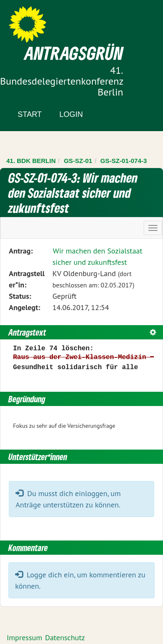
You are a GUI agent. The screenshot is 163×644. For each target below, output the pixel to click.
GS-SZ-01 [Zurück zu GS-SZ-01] (78, 161)
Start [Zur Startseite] (30, 114)
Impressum (24, 638)
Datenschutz (65, 638)
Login (71, 114)
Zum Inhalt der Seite (38, 21)
